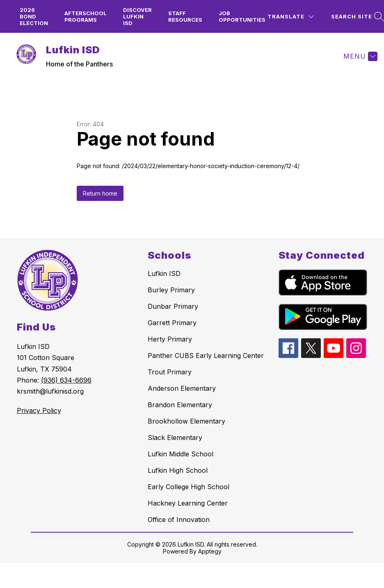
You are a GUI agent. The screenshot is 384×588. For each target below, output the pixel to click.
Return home (100, 193)
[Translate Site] (291, 17)
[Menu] (359, 56)
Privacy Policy (39, 410)
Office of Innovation (179, 520)
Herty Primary (170, 339)
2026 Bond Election (34, 16)
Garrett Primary (172, 323)
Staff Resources (185, 16)
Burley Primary (171, 290)
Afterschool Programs (86, 16)
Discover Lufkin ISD (137, 16)
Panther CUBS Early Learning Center (206, 356)
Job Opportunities (242, 16)
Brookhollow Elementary (186, 421)
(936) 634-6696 (66, 380)
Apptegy (210, 551)
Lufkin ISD (164, 273)
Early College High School (189, 487)
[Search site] (357, 17)
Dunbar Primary (173, 306)
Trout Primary (170, 372)
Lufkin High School (178, 470)
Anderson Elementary (182, 388)
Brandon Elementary (180, 405)
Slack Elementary (175, 438)
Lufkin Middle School (181, 454)
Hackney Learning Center (188, 503)
